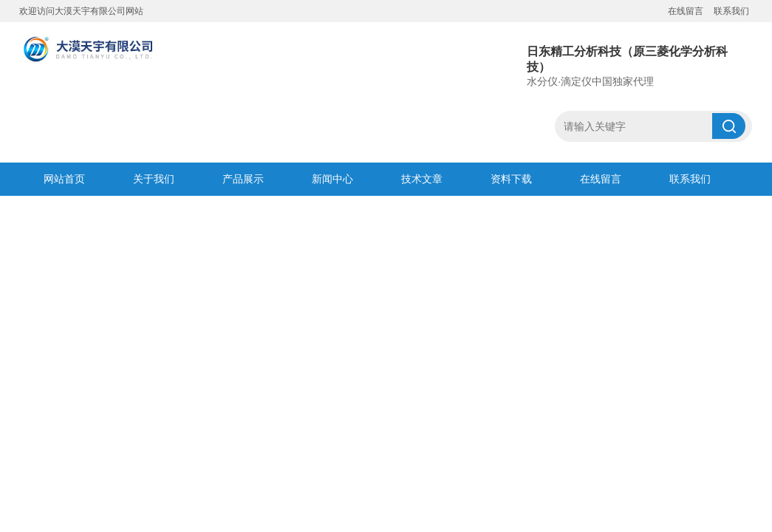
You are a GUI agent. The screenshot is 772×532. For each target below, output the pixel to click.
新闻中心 (332, 179)
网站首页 (64, 179)
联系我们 (731, 11)
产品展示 (243, 179)
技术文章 (422, 179)
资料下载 (511, 179)
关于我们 (154, 179)
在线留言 (686, 11)
